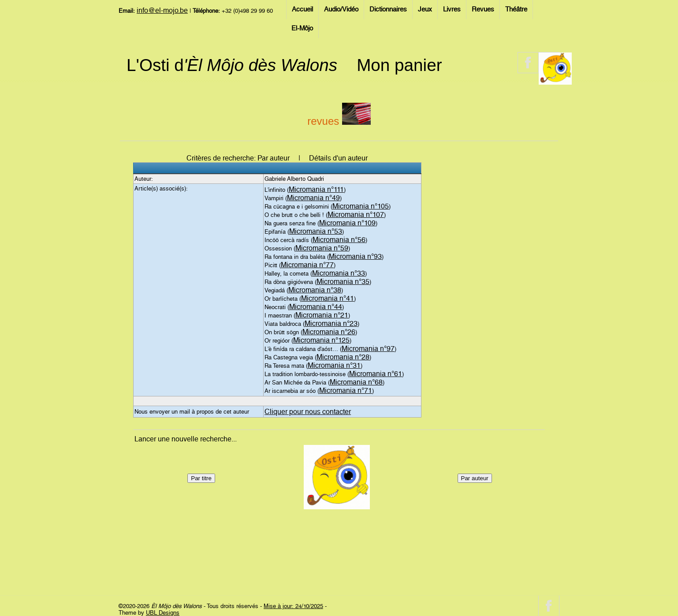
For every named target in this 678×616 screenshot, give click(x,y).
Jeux (425, 9)
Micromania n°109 (347, 223)
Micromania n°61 (376, 374)
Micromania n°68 (356, 382)
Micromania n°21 (322, 315)
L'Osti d (232, 65)
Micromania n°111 (316, 189)
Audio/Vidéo (341, 9)
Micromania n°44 (316, 307)
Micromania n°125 (321, 340)
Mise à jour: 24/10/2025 (293, 606)
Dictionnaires (388, 9)
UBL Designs (163, 613)
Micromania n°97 (368, 349)
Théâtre (516, 9)
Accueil (302, 9)
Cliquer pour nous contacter (308, 412)
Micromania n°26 (329, 332)
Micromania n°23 (331, 323)
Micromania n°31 (334, 365)
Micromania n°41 (328, 298)
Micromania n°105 (361, 206)
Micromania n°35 (343, 282)
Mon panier (399, 65)
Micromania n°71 (346, 390)
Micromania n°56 (339, 240)
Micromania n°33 (339, 273)
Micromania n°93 (355, 256)
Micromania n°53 (316, 231)
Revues (483, 9)
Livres (452, 9)
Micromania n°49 (313, 198)
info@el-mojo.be (162, 10)
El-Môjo (302, 28)
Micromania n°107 (356, 215)
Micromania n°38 (315, 290)
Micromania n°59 (322, 248)
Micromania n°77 (307, 265)
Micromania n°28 (343, 357)
